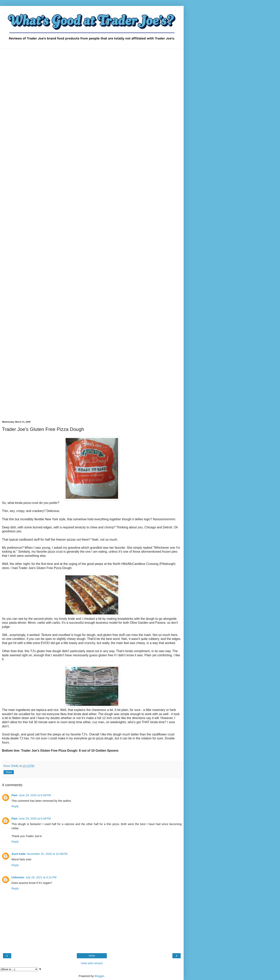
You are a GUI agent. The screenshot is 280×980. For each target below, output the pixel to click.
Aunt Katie (19, 854)
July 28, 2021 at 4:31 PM (41, 877)
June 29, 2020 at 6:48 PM (35, 819)
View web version (92, 963)
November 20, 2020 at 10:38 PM (47, 854)
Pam (14, 795)
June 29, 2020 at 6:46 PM (35, 795)
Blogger (99, 976)
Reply (15, 806)
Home (92, 956)
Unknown (18, 877)
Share (9, 772)
